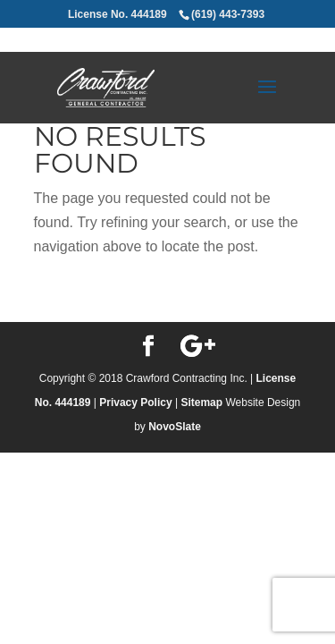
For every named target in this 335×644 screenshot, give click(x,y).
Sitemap (201, 402)
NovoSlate (175, 427)
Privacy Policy (135, 402)
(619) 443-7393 (228, 14)
